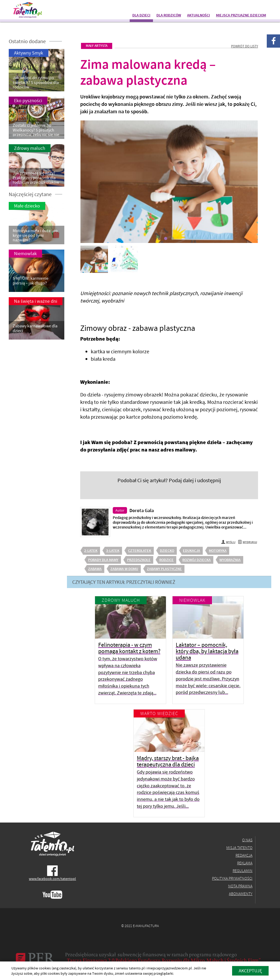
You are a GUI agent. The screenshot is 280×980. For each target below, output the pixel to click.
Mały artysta (97, 46)
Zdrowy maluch (121, 600)
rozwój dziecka (197, 560)
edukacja (191, 550)
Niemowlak (192, 600)
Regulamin (243, 871)
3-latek (113, 550)
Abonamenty (241, 894)
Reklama (245, 863)
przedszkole (139, 560)
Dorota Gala (142, 511)
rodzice (166, 560)
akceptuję (250, 971)
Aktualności (198, 15)
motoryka (218, 550)
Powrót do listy (245, 46)
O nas (247, 840)
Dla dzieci (141, 15)
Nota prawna (240, 886)
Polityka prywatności (232, 878)
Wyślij (228, 542)
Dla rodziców (169, 15)
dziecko (167, 550)
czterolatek (140, 550)
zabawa (95, 569)
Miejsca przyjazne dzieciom (241, 15)
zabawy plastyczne (164, 569)
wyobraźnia (230, 560)
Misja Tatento (239, 848)
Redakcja (244, 855)
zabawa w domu (124, 569)
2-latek (91, 550)
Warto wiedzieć (159, 713)
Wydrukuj (247, 542)
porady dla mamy (103, 560)
